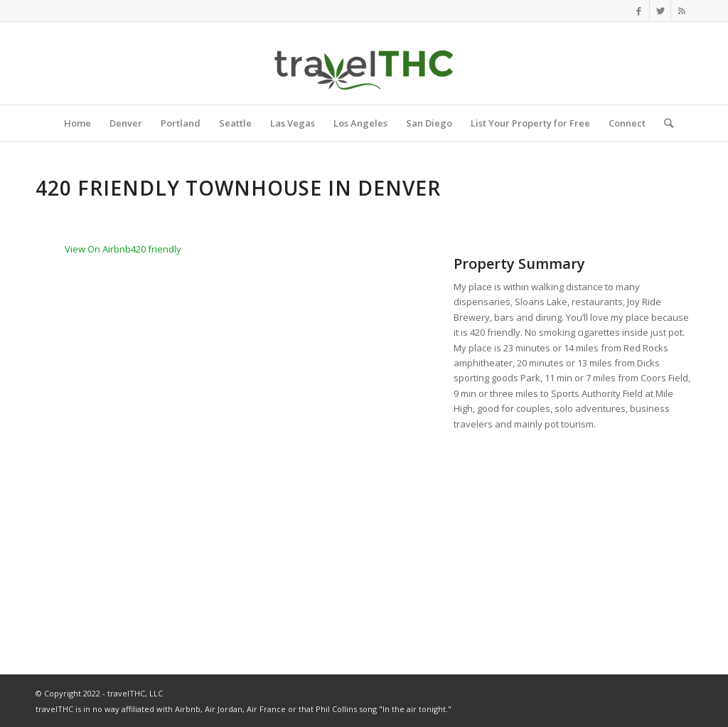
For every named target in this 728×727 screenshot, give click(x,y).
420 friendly (156, 249)
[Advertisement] (573, 539)
